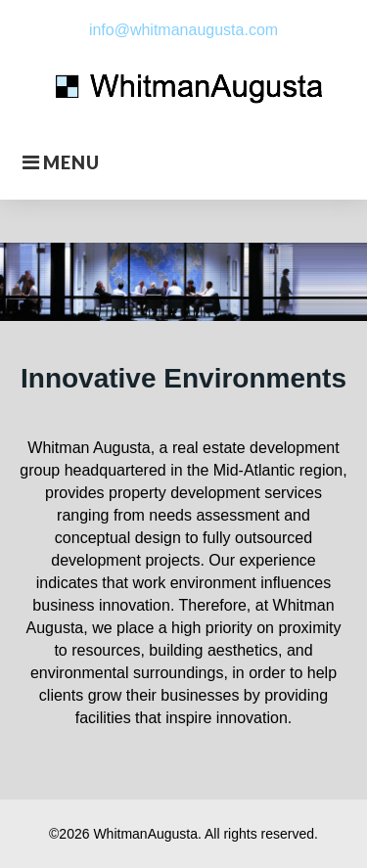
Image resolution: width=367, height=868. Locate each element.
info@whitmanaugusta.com (183, 30)
